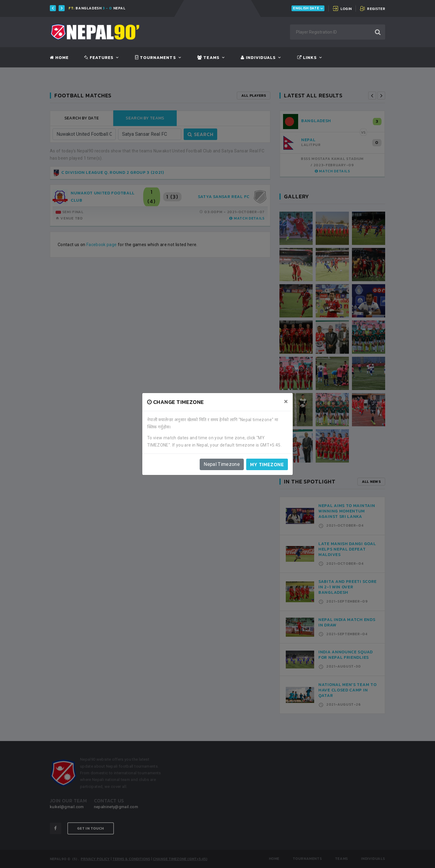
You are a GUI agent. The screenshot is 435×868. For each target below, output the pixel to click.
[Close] (286, 401)
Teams (208, 58)
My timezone (267, 464)
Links (307, 58)
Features (99, 58)
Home (59, 58)
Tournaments (156, 58)
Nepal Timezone (222, 464)
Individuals (258, 58)
